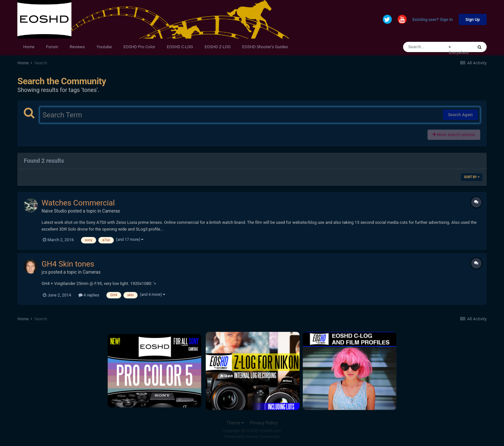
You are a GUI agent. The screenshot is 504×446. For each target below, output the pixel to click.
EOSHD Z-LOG (217, 47)
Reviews (77, 47)
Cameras (111, 211)
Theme (235, 423)
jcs (44, 272)
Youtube (104, 47)
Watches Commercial (78, 203)
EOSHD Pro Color (139, 47)
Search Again (460, 115)
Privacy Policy (264, 423)
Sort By (472, 177)
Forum (52, 47)
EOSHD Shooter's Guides (265, 47)
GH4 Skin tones (68, 264)
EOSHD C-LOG (180, 47)
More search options (454, 135)
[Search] (426, 47)
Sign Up (473, 19)
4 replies (89, 295)
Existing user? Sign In (433, 20)
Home (29, 47)
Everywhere (459, 53)
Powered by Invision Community (252, 437)
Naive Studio (54, 211)
